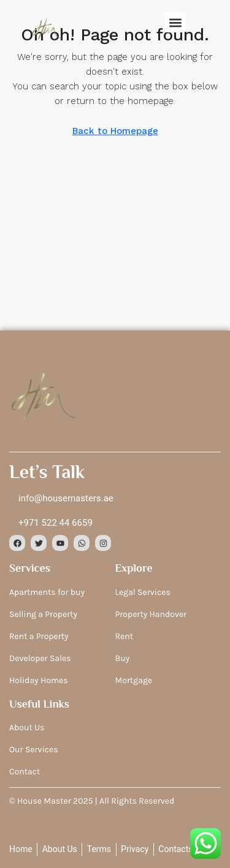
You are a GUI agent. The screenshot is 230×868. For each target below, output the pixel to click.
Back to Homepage (115, 131)
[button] (175, 22)
